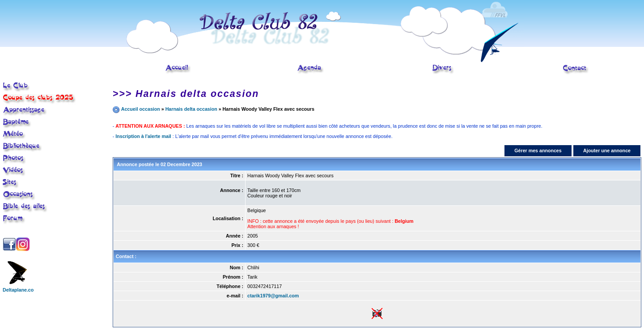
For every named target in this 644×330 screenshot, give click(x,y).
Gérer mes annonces (538, 150)
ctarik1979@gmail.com (273, 296)
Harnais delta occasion (191, 109)
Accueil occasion (141, 109)
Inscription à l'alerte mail (143, 136)
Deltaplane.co (18, 288)
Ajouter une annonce (607, 150)
